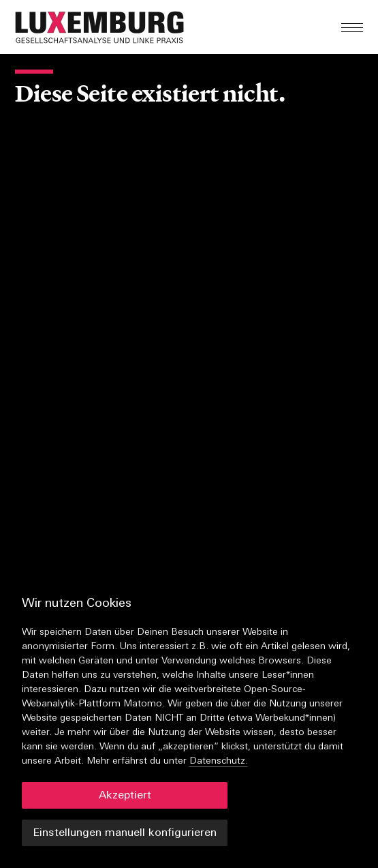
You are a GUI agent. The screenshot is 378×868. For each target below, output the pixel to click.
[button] (135, 27)
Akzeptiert (125, 796)
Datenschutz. (219, 761)
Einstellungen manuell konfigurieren (125, 833)
